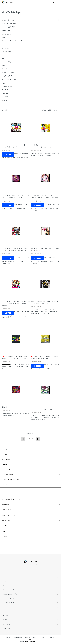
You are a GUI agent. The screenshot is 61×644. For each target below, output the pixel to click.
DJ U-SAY (4, 464)
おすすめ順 (56, 110)
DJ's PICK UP (5, 542)
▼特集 (3, 531)
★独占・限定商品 (6, 510)
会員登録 (6, 616)
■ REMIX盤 (5, 537)
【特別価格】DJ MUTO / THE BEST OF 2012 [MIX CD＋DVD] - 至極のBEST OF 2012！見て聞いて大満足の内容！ (16, 303)
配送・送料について (9, 581)
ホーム (3, 7)
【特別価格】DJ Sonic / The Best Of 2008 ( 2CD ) (14, 407)
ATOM (8, 607)
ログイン (6, 620)
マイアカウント (7, 611)
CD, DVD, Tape (6, 469)
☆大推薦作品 (5, 504)
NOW (3, 547)
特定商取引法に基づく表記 (10, 594)
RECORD (4, 454)
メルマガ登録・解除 (9, 603)
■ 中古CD (4, 526)
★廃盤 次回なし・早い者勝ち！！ (10, 515)
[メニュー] (59, 2)
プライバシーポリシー (9, 598)
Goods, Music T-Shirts (7, 475)
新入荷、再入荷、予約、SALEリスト (11, 499)
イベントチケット (6, 485)
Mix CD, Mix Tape (10, 7)
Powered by (30, 641)
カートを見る (7, 624)
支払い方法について (9, 590)
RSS (5, 607)
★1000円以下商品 (6, 520)
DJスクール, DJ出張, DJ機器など (10, 480)
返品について (7, 586)
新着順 (44, 110)
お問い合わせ (7, 628)
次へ (38, 439)
